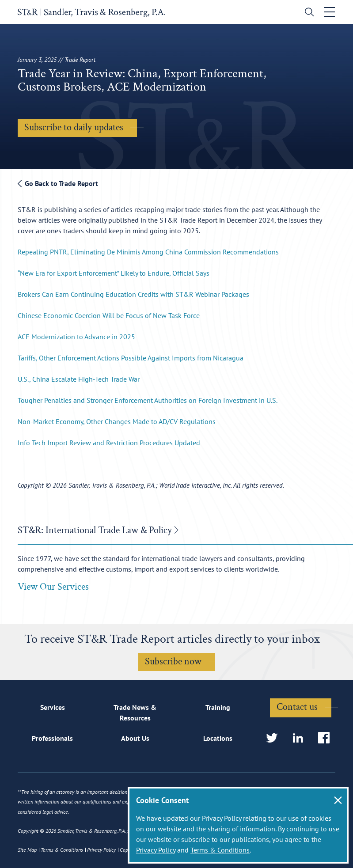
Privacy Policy (156, 850)
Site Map (27, 850)
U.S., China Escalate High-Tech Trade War (79, 379)
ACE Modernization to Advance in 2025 (76, 337)
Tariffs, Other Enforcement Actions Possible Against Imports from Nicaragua (131, 358)
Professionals (52, 738)
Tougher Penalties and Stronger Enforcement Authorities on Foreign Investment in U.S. (148, 400)
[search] (307, 13)
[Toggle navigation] (330, 12)
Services (53, 707)
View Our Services (53, 587)
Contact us (297, 707)
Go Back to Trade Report (58, 183)
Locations (218, 738)
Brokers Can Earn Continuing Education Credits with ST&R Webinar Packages (133, 294)
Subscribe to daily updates (74, 127)
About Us (135, 738)
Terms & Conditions (220, 850)
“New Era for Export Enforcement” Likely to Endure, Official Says (114, 273)
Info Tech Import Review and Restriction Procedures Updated (109, 443)
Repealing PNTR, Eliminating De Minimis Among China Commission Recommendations (148, 252)
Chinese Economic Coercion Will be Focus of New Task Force (109, 315)
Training (218, 707)
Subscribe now (173, 661)
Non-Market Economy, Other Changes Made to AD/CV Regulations (117, 421)
